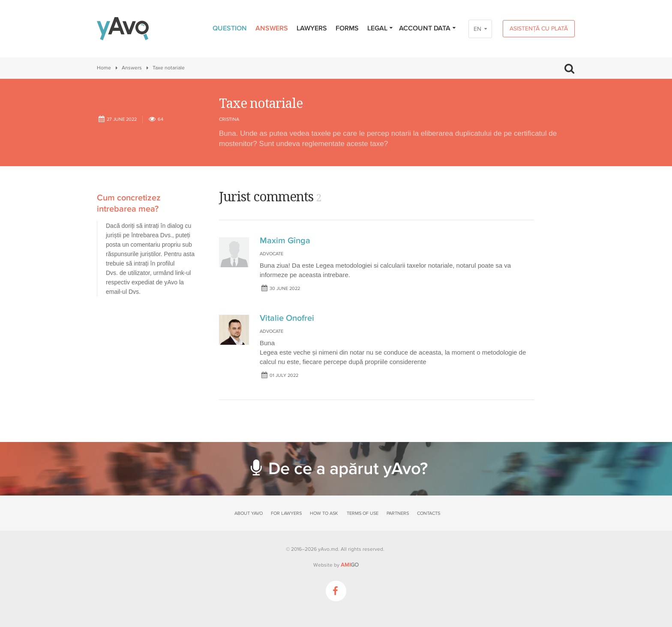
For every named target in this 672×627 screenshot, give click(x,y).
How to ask (324, 513)
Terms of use (363, 513)
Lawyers (312, 28)
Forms (347, 28)
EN (477, 29)
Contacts (429, 513)
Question (230, 28)
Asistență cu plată (539, 28)
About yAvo (249, 513)
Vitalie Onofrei (287, 318)
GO (350, 565)
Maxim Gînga (285, 241)
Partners (398, 513)
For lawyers (286, 513)
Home (104, 68)
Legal (380, 28)
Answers (272, 28)
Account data (428, 28)
